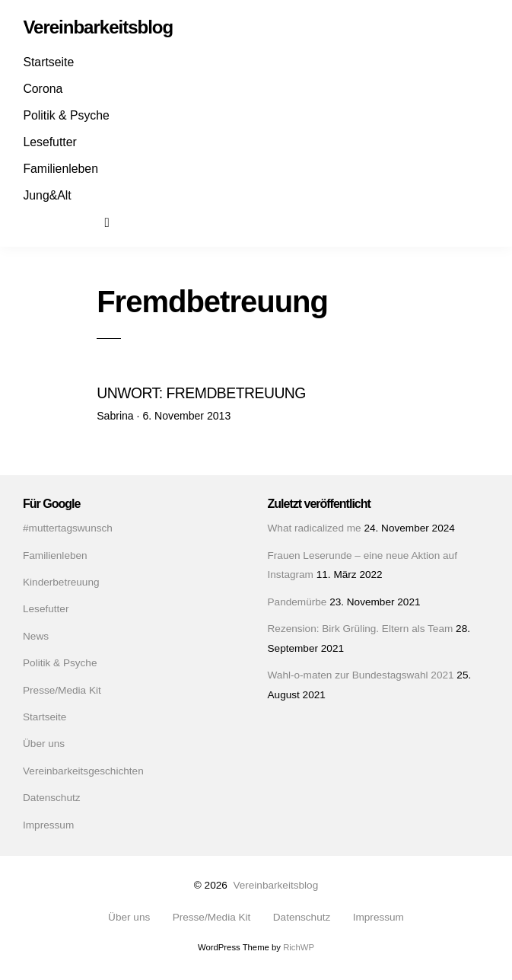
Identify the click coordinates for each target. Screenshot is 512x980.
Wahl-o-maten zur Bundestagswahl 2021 (361, 675)
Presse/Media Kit (62, 690)
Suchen (117, 222)
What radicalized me (315, 528)
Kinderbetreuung (61, 582)
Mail (90, 222)
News (36, 636)
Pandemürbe (297, 602)
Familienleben (60, 169)
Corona (43, 89)
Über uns (44, 744)
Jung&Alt (47, 195)
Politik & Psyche (66, 115)
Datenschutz (52, 798)
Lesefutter (49, 142)
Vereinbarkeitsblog (275, 885)
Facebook (37, 222)
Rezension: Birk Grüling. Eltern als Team (361, 629)
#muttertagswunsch (68, 528)
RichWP (299, 947)
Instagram (63, 222)
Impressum (48, 825)
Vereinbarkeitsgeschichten (83, 771)
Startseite (48, 62)
